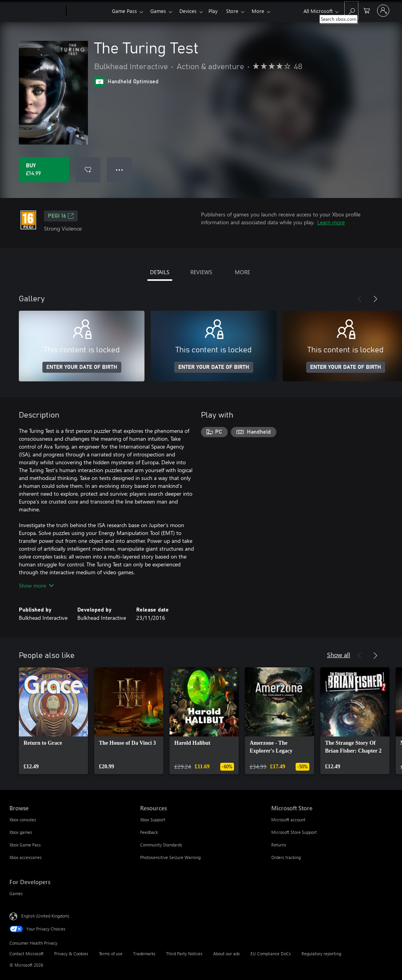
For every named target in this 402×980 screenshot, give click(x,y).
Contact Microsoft (26, 953)
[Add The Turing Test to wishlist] (88, 170)
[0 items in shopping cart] (367, 10)
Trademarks (144, 953)
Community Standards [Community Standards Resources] (161, 845)
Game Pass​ (124, 11)
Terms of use (111, 953)
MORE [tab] (242, 272)
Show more (36, 585)
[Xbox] (88, 11)
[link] (53, 721)
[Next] (375, 299)
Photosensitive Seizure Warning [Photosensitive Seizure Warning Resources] (170, 857)
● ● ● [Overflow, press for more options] (120, 169)
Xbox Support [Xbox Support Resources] (153, 820)
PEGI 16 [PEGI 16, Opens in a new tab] (61, 216)
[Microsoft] (36, 11)
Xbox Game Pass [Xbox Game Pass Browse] (25, 845)
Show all (339, 655)
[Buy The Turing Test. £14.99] (44, 170)
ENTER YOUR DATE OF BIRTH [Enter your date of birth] (82, 367)
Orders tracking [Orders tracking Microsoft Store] (286, 857)
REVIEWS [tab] (201, 272)
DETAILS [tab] (160, 272)
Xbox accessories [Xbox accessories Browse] (26, 857)
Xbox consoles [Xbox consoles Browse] (23, 820)
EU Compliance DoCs (271, 953)
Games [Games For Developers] (16, 893)
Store (238, 11)
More (266, 11)
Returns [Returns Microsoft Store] (279, 845)
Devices (191, 11)
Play (218, 11)
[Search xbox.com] (351, 10)
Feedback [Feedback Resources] (149, 832)
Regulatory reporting (321, 953)
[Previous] (360, 299)
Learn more (331, 222)
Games (160, 11)
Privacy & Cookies (71, 953)
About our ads (227, 953)
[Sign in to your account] (383, 11)
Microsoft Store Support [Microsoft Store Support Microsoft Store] (294, 832)
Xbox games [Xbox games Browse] (21, 832)
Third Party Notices (184, 953)
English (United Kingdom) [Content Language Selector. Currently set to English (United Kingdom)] (45, 916)
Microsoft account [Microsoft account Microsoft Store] (288, 820)
